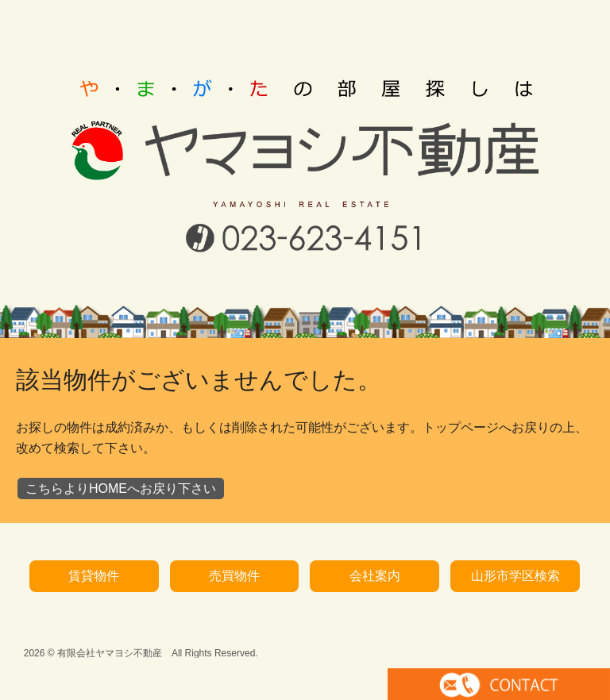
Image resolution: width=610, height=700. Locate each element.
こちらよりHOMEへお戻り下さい (121, 462)
